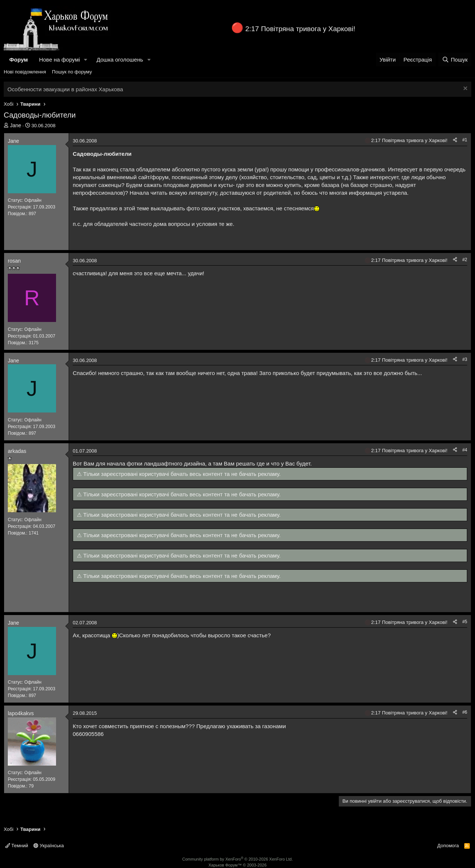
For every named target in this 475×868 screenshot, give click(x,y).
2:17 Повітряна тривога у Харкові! (300, 29)
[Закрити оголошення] (464, 89)
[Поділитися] (455, 140)
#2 (465, 260)
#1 (465, 140)
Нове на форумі (59, 60)
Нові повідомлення (25, 72)
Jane (16, 125)
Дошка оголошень (120, 60)
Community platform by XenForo (237, 859)
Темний (17, 846)
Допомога (448, 846)
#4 (465, 450)
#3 (465, 359)
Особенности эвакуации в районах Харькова (65, 89)
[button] (86, 60)
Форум (19, 60)
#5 (465, 622)
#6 (465, 712)
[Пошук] (455, 60)
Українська (49, 846)
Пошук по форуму (72, 72)
